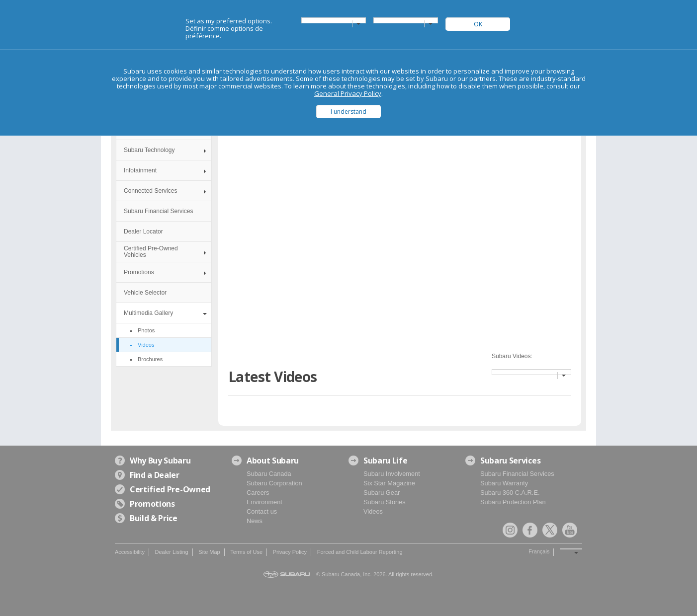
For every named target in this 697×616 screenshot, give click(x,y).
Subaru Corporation (274, 483)
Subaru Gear (382, 493)
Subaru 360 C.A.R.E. (510, 493)
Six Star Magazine (389, 483)
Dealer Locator (143, 231)
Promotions (139, 272)
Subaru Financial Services (158, 211)
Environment (264, 502)
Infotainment (140, 170)
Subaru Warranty (504, 483)
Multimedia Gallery (148, 313)
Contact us (262, 511)
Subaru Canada (269, 474)
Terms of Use (246, 552)
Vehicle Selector (145, 293)
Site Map (209, 552)
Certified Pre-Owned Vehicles (151, 252)
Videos (373, 511)
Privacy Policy (290, 552)
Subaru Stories (385, 502)
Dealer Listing (171, 552)
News (255, 521)
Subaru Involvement (392, 474)
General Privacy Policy (348, 93)
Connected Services (150, 191)
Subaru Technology (149, 150)
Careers (258, 493)
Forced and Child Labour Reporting (360, 552)
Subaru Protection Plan (513, 502)
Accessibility (130, 552)
